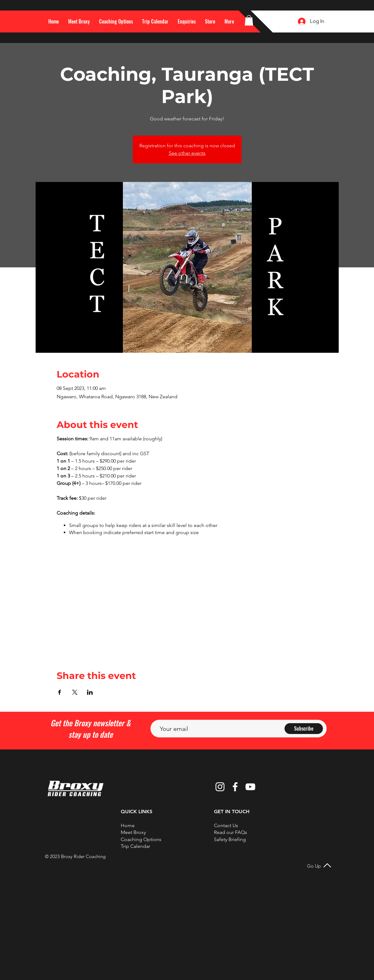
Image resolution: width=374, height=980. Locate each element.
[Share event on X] (75, 692)
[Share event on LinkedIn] (90, 692)
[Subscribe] (304, 729)
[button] (229, 21)
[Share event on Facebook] (60, 692)
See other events (187, 153)
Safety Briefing (230, 839)
